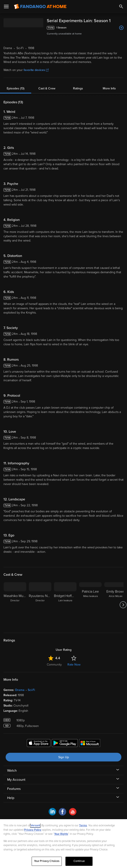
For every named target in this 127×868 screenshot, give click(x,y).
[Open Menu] (6, 7)
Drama (20, 690)
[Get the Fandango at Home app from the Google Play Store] (65, 744)
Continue (79, 861)
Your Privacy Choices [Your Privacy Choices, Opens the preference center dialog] (47, 861)
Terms (83, 825)
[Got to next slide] (123, 605)
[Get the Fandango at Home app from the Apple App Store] (39, 744)
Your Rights (61, 834)
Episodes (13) (16, 88)
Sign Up (64, 757)
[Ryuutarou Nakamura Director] (40, 605)
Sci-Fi (31, 690)
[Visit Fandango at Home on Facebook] (63, 814)
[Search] (121, 7)
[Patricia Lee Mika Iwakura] (90, 605)
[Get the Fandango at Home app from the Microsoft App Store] (90, 744)
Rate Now (74, 665)
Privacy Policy (33, 830)
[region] (63, 844)
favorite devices (36, 70)
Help (11, 798)
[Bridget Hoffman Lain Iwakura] (65, 605)
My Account (16, 780)
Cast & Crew (47, 88)
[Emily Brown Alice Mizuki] (116, 605)
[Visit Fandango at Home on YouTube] (73, 814)
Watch (12, 771)
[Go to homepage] (40, 7)
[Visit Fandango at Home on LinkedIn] (52, 814)
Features (14, 789)
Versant (35, 825)
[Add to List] (121, 28)
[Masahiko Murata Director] (15, 605)
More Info (109, 88)
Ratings (78, 88)
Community (54, 665)
